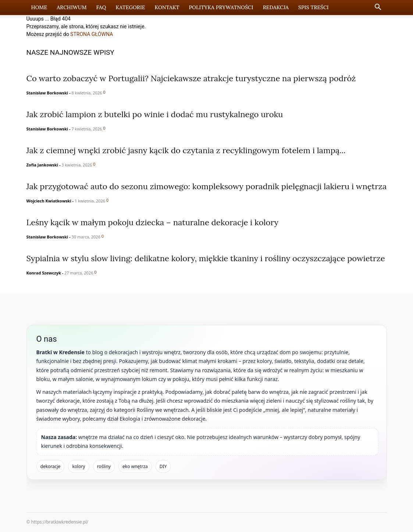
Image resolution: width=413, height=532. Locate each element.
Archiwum (72, 7)
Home (39, 7)
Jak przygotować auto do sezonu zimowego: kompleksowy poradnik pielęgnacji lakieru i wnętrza (207, 186)
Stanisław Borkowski (47, 93)
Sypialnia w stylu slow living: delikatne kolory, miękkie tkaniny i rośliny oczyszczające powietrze (206, 258)
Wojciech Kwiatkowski (49, 201)
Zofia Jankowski (42, 165)
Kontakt (167, 7)
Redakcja (276, 7)
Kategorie (131, 7)
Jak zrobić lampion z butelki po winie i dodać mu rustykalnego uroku (155, 114)
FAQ (101, 7)
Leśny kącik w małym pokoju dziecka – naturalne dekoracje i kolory (152, 222)
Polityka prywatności (221, 7)
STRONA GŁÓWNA (92, 34)
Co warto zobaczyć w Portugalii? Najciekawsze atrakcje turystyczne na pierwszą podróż (191, 78)
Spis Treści (314, 7)
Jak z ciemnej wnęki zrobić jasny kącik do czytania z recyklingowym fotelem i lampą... (186, 150)
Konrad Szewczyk (44, 273)
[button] (378, 8)
